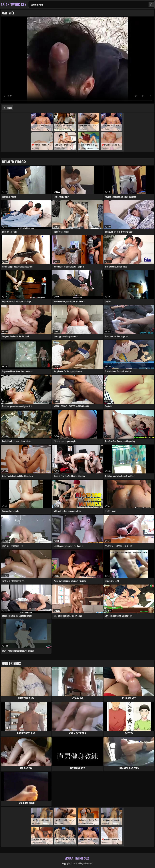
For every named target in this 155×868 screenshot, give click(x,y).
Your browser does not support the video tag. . (77, 60)
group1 (9, 108)
